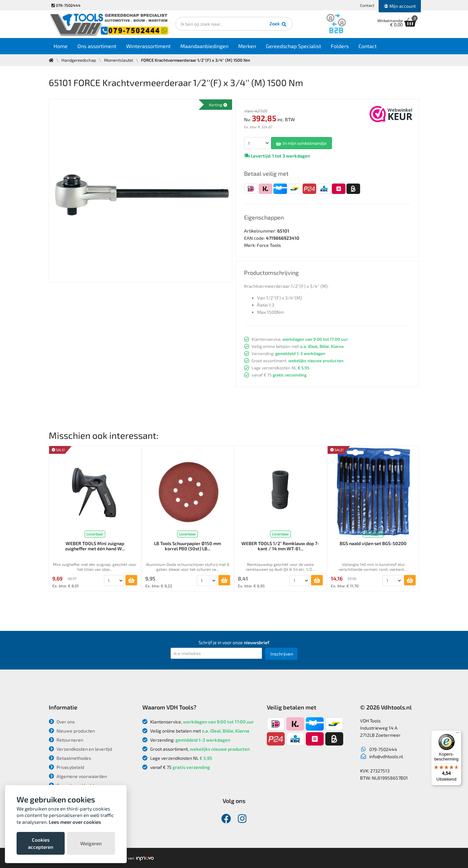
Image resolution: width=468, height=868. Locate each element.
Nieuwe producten (72, 731)
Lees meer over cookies (75, 822)
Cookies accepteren (41, 843)
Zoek (278, 24)
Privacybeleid (66, 767)
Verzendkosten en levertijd (80, 749)
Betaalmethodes (70, 758)
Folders (340, 46)
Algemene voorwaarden (78, 776)
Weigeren (91, 843)
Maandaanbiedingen (204, 46)
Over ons (62, 722)
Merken (247, 46)
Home (61, 46)
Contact (367, 5)
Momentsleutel (119, 60)
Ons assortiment (97, 46)
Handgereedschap (79, 60)
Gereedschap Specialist (293, 46)
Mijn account (400, 6)
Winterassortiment (148, 46)
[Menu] (458, 734)
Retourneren (66, 740)
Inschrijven (282, 654)
